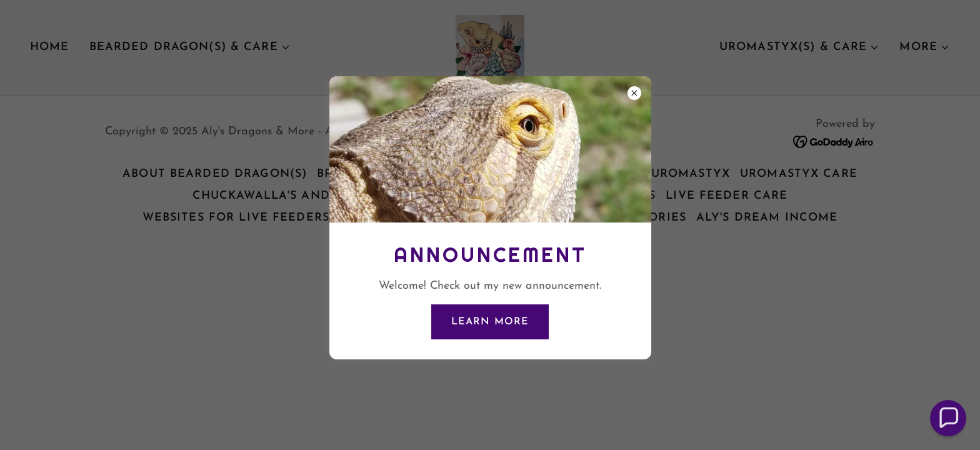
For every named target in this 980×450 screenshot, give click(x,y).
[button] (948, 418)
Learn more (490, 322)
